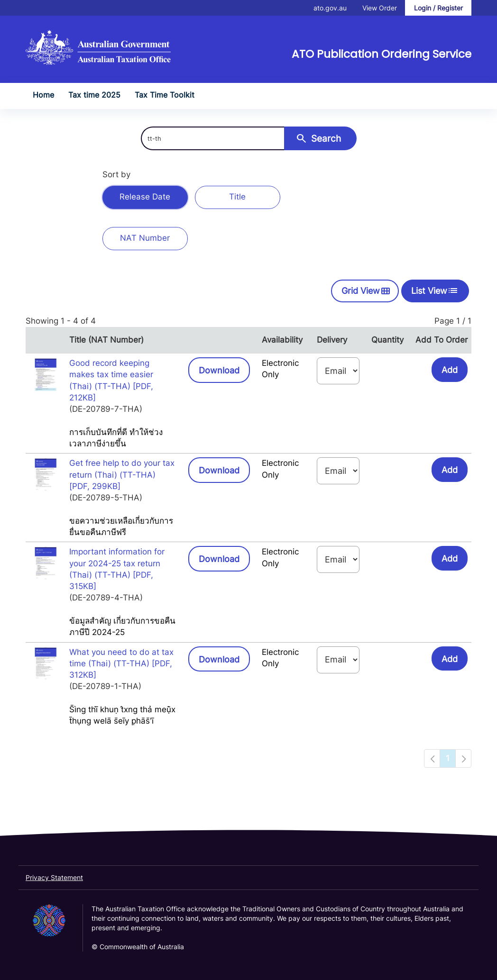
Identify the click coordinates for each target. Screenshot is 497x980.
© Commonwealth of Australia (138, 947)
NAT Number (145, 238)
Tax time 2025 (94, 95)
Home (43, 95)
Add (450, 370)
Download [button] (224, 370)
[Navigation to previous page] (432, 758)
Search (318, 138)
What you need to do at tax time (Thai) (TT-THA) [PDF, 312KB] (121, 664)
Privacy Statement (54, 877)
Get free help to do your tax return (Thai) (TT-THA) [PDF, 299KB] (122, 475)
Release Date (145, 197)
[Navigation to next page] (463, 758)
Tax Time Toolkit (165, 95)
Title (237, 197)
